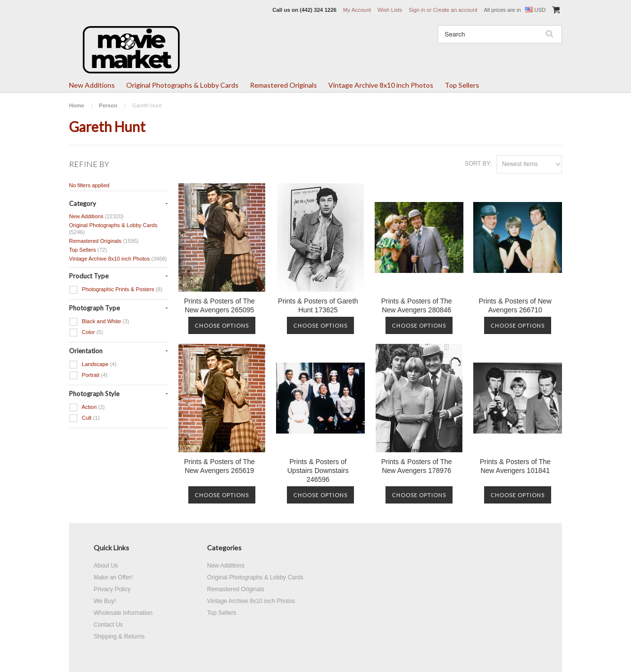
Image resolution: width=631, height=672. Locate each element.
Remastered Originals (283, 85)
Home (77, 105)
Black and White (99, 322)
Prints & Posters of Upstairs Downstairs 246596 (318, 470)
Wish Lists (390, 10)
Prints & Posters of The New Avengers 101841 (515, 466)
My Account (357, 10)
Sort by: (478, 164)
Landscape (93, 365)
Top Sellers (462, 85)
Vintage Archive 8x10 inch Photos (381, 85)
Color (86, 333)
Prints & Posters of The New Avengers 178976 (417, 466)
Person (108, 105)
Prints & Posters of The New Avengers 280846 (417, 305)
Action (87, 407)
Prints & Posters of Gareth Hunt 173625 (318, 305)
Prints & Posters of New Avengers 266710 (515, 305)
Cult (84, 418)
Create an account (455, 10)
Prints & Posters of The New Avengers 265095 (219, 305)
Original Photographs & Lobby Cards (182, 85)
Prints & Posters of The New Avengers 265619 (219, 466)
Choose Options (222, 325)
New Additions (92, 85)
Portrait (88, 375)
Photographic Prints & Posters (116, 290)
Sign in (417, 10)
